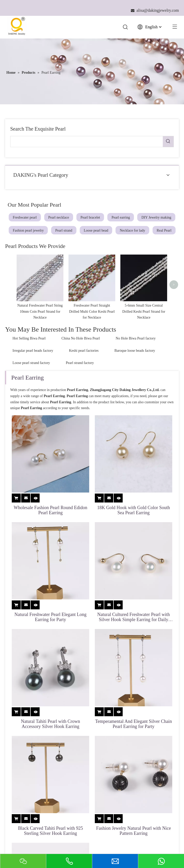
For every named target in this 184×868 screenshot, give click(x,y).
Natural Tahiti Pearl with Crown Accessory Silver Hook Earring (50, 724)
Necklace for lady (132, 231)
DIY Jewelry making (156, 218)
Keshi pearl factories (84, 351)
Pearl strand (64, 231)
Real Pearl (164, 231)
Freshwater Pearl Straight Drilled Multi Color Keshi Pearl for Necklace (92, 312)
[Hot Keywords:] (168, 142)
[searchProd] (87, 142)
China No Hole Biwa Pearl (81, 339)
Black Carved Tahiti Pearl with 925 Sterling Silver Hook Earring (51, 831)
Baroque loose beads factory (135, 351)
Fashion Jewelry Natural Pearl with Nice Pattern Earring (133, 831)
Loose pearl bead (96, 231)
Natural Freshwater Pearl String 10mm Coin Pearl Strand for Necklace (40, 312)
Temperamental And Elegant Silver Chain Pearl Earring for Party (134, 724)
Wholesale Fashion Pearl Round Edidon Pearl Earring (51, 511)
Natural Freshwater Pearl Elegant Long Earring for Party (51, 618)
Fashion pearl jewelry (28, 231)
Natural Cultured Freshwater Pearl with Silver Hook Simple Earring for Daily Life (134, 618)
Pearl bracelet (90, 218)
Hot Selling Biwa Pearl (29, 339)
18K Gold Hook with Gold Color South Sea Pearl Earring (134, 511)
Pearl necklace (59, 218)
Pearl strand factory (80, 363)
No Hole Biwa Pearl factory (136, 339)
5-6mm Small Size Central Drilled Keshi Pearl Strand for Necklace (144, 312)
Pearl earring (121, 218)
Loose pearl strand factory (31, 363)
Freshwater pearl (25, 218)
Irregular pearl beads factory (33, 351)
